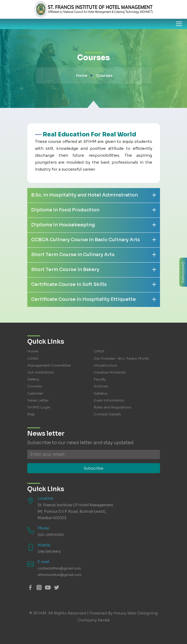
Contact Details (108, 414)
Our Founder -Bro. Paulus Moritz (122, 358)
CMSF (99, 351)
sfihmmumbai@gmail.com (61, 575)
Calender (35, 393)
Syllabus (101, 393)
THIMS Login (39, 407)
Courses (35, 386)
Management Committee (50, 365)
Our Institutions (41, 372)
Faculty (100, 379)
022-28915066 (51, 535)
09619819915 (49, 552)
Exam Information (110, 400)
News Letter (39, 400)
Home (82, 76)
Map (31, 414)
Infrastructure (106, 365)
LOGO (33, 358)
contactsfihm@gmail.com (61, 568)
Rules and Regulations (113, 407)
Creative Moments (110, 372)
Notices (101, 386)
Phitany (120, 613)
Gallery (33, 379)
